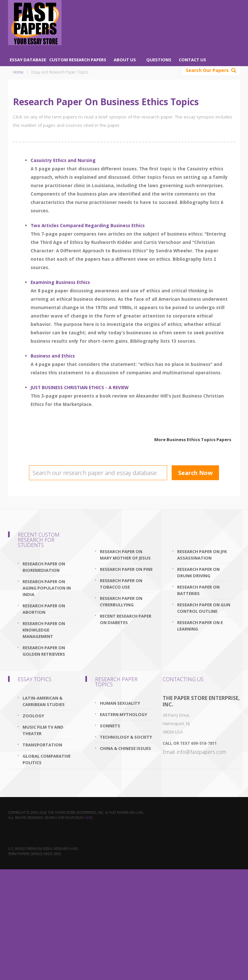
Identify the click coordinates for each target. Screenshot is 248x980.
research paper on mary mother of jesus (125, 555)
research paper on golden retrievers (44, 651)
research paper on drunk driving (198, 572)
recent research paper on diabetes (126, 619)
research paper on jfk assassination (202, 555)
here (89, 818)
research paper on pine (126, 569)
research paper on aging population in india (47, 588)
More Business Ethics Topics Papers (193, 439)
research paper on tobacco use (121, 584)
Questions (159, 60)
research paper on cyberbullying (121, 601)
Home (18, 72)
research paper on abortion (44, 609)
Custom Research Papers (78, 60)
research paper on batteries (198, 590)
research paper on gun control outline (204, 608)
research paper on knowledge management (44, 630)
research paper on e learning (200, 626)
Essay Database (28, 60)
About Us (125, 60)
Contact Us (192, 60)
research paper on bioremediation (44, 567)
